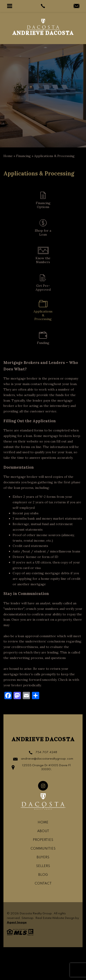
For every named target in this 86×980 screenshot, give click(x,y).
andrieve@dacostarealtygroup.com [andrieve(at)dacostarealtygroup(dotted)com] (47, 759)
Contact (43, 884)
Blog (43, 875)
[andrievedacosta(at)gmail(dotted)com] (76, 6)
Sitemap (28, 918)
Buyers (43, 857)
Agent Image (17, 922)
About (43, 831)
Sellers (43, 866)
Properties (43, 840)
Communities (43, 849)
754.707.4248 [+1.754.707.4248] (46, 752)
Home (43, 822)
